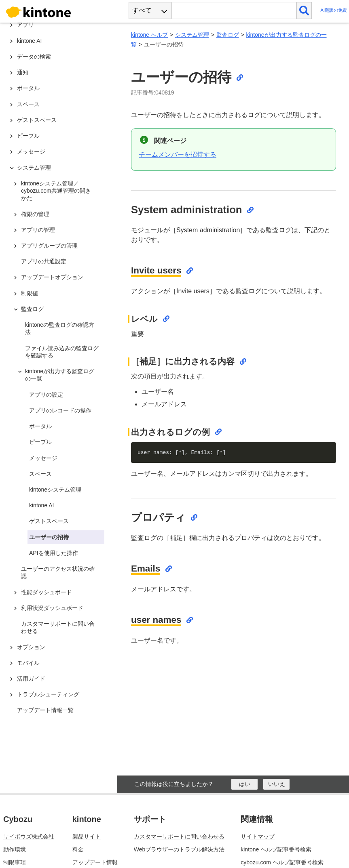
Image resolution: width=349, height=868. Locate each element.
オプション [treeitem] (31, 647)
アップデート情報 (95, 862)
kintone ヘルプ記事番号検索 (276, 849)
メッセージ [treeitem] (31, 151)
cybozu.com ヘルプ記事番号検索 (282, 862)
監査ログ (228, 35)
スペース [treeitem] (28, 104)
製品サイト (87, 836)
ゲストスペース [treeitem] (37, 120)
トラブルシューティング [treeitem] (48, 694)
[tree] (61, 370)
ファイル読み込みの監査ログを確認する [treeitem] (62, 352)
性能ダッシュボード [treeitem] (47, 592)
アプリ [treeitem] (25, 25)
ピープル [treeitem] (28, 136)
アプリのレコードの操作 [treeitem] (60, 410)
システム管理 (192, 35)
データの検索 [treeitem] (34, 57)
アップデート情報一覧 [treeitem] (45, 710)
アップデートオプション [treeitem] (52, 277)
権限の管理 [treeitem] (35, 214)
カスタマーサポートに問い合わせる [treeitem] (58, 627)
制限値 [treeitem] (30, 293)
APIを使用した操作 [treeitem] (54, 553)
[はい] (244, 784)
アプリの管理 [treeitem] (38, 230)
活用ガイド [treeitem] (31, 679)
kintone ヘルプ (149, 35)
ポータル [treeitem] (28, 88)
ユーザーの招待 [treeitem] (49, 537)
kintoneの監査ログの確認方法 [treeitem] (60, 328)
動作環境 (15, 849)
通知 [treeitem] (23, 72)
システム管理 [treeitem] (34, 168)
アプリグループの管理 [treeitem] (49, 246)
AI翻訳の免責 (334, 10)
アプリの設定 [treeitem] (46, 395)
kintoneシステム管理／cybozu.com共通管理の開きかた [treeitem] (56, 191)
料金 (78, 849)
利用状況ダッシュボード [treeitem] (52, 608)
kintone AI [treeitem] (30, 41)
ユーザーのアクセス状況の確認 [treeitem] (58, 572)
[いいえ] (276, 784)
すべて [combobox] (142, 10)
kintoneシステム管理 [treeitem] (55, 490)
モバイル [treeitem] (28, 663)
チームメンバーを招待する (178, 154)
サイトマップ (258, 836)
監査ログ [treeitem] (32, 309)
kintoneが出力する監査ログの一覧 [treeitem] (60, 375)
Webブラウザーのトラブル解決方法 (179, 849)
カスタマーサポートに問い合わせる (179, 836)
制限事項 (15, 862)
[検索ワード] (234, 11)
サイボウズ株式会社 (29, 836)
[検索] (304, 11)
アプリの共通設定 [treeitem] (44, 261)
